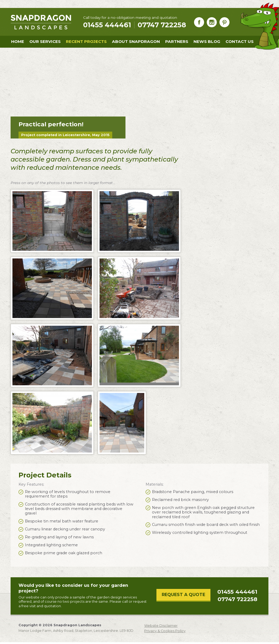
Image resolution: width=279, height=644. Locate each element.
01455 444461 (237, 592)
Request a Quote (183, 595)
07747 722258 (162, 25)
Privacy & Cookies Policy (165, 631)
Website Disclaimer (161, 626)
